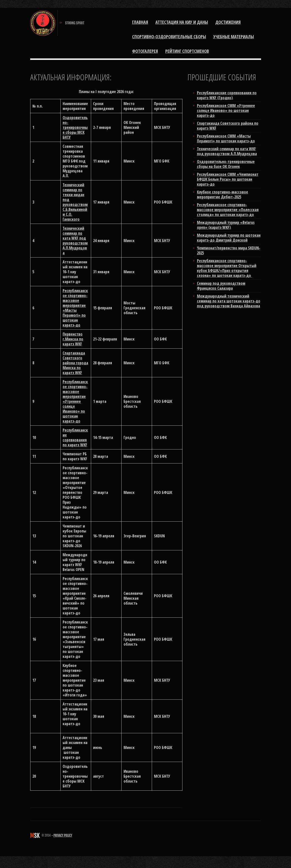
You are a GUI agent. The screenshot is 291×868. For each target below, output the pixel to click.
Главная (140, 22)
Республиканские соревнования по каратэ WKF (75, 437)
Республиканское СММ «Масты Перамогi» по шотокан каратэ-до (226, 138)
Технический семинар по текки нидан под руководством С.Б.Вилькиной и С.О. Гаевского (75, 202)
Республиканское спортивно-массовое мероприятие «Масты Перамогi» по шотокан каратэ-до (75, 308)
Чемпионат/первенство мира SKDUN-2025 (229, 250)
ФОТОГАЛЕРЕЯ (145, 51)
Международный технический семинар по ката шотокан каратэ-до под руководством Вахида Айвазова (229, 301)
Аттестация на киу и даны (182, 22)
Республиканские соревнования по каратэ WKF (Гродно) (227, 95)
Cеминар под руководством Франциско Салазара (221, 286)
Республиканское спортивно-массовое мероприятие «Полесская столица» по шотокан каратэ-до (228, 210)
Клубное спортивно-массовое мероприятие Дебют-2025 (222, 194)
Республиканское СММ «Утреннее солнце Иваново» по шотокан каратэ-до (226, 110)
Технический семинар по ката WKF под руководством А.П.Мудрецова (75, 241)
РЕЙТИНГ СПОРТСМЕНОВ (187, 51)
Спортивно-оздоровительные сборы (169, 37)
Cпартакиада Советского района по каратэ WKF (228, 126)
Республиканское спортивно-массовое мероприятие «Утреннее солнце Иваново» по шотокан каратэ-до (75, 401)
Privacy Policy (63, 835)
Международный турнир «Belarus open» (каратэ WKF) (226, 225)
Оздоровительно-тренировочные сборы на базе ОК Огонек (226, 164)
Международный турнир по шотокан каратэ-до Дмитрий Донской (229, 238)
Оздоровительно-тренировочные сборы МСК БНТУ (75, 127)
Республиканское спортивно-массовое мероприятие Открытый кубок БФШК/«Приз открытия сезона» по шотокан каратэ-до (227, 268)
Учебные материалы (234, 37)
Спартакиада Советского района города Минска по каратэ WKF (75, 363)
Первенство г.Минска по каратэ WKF (73, 339)
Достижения (228, 22)
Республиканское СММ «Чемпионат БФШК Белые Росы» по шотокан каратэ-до (228, 179)
